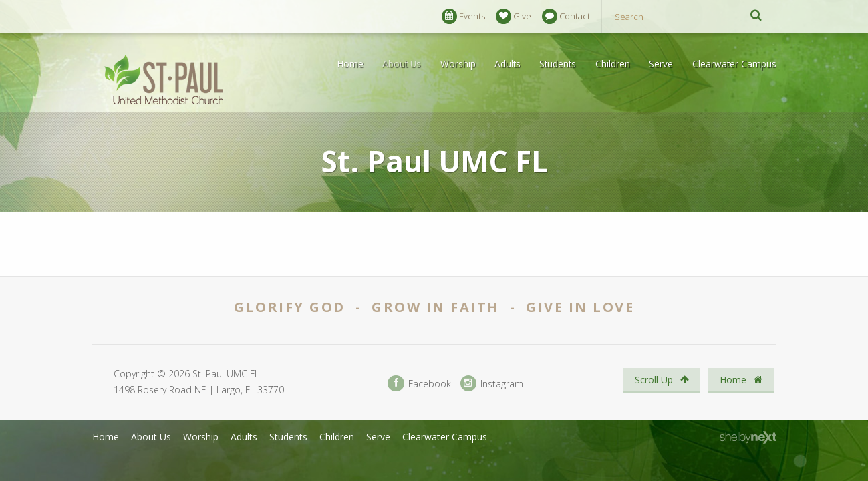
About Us (402, 64)
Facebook (419, 384)
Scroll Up (662, 380)
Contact (566, 16)
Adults (508, 64)
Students (558, 64)
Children (613, 64)
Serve (661, 64)
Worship (458, 64)
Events (463, 16)
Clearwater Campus (734, 64)
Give (514, 16)
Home (350, 64)
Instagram (492, 384)
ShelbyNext (748, 438)
